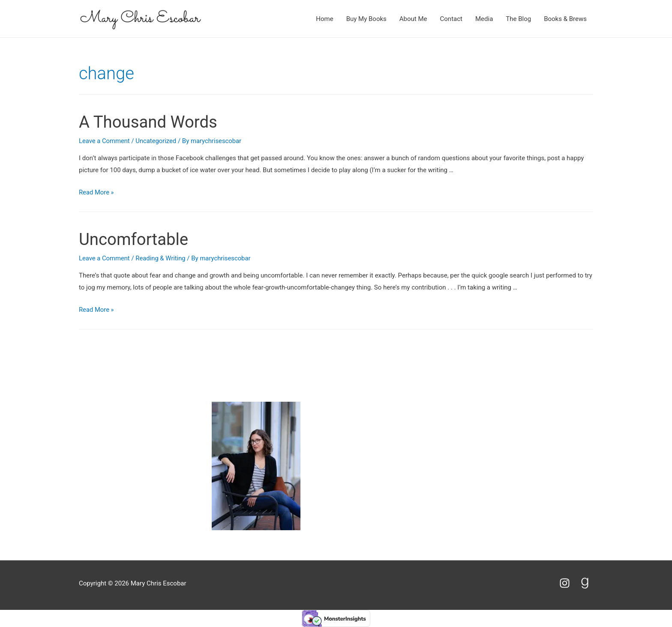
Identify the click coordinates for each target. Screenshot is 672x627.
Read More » (97, 192)
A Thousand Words (151, 122)
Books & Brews (565, 19)
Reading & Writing (162, 258)
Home (324, 19)
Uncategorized (157, 141)
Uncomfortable (136, 239)
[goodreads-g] (586, 583)
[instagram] (568, 583)
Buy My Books (366, 19)
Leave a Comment (105, 141)
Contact (451, 19)
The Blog (518, 19)
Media (484, 19)
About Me (413, 19)
